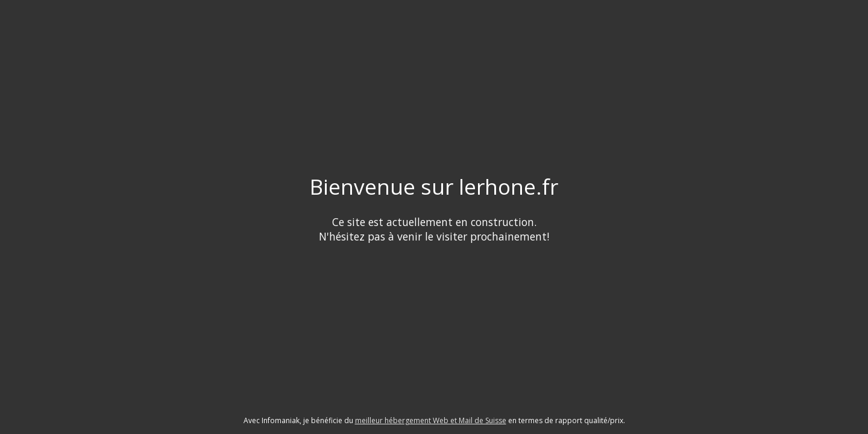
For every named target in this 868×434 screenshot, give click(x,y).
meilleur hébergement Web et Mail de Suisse (431, 420)
